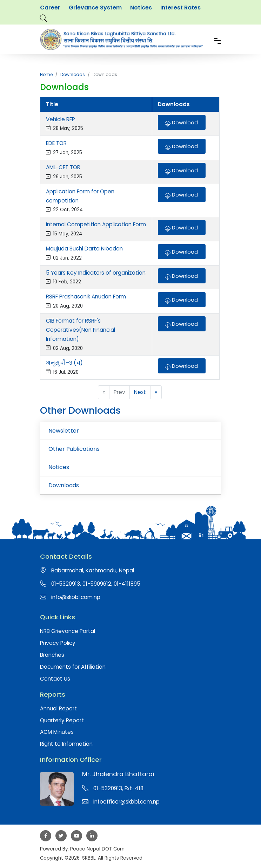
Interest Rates (180, 8)
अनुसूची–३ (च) (64, 363)
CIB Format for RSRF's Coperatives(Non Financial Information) (81, 330)
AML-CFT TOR (63, 167)
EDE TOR (56, 143)
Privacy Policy (58, 643)
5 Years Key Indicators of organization (96, 273)
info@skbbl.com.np (76, 597)
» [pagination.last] (156, 392)
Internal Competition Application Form (96, 224)
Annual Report (58, 708)
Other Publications (74, 449)
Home (46, 74)
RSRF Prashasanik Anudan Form (86, 297)
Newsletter (64, 431)
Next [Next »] (140, 392)
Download (181, 122)
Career (50, 8)
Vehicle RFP (61, 119)
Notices (141, 8)
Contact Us (55, 679)
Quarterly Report (62, 720)
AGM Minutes (57, 732)
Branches (52, 655)
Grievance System (95, 8)
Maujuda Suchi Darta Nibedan (84, 249)
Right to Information (66, 744)
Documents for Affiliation (73, 667)
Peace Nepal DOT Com (97, 849)
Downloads (73, 74)
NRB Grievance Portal (68, 631)
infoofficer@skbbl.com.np (126, 802)
